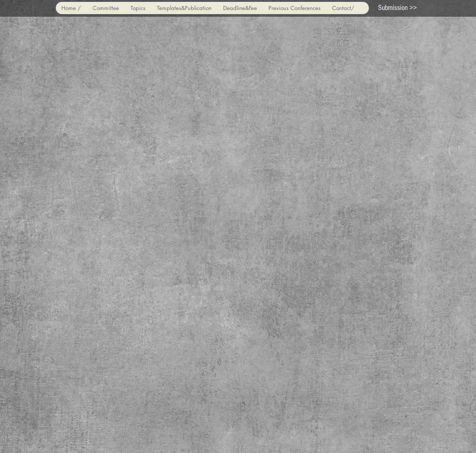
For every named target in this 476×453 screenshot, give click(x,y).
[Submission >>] (398, 8)
